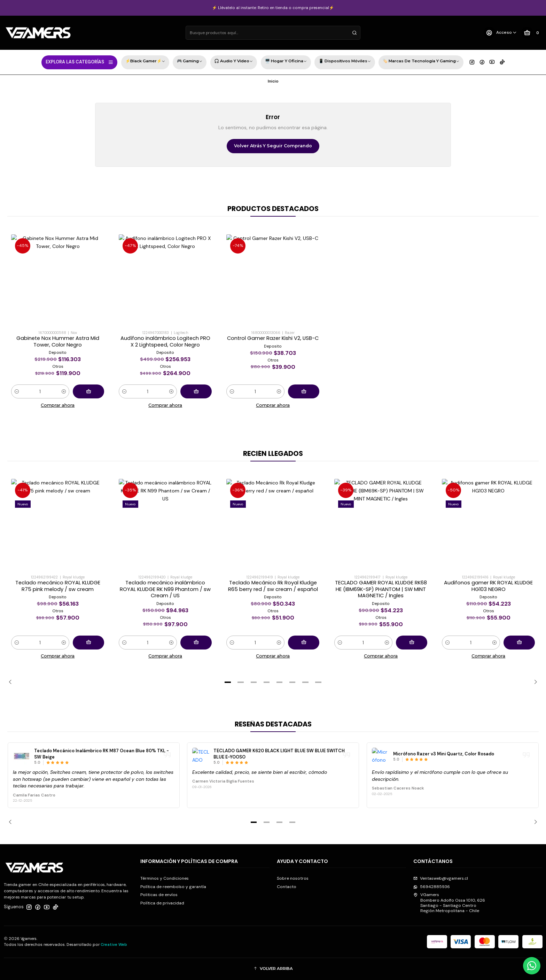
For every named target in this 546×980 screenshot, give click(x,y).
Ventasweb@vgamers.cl (441, 878)
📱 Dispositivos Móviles (345, 62)
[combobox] (273, 33)
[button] (228, 682)
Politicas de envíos (159, 895)
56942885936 (432, 887)
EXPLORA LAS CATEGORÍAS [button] (80, 62)
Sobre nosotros (293, 878)
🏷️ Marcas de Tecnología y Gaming (421, 62)
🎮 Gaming (190, 62)
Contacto (287, 887)
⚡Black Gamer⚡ (145, 62)
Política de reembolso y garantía (173, 887)
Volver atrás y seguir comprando (273, 146)
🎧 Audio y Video (233, 62)
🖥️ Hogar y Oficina (286, 62)
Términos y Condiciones (165, 878)
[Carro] (531, 33)
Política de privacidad (162, 903)
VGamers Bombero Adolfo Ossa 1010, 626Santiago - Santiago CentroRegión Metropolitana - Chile (449, 903)
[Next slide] (533, 682)
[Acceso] (500, 33)
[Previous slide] (13, 682)
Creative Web (114, 944)
